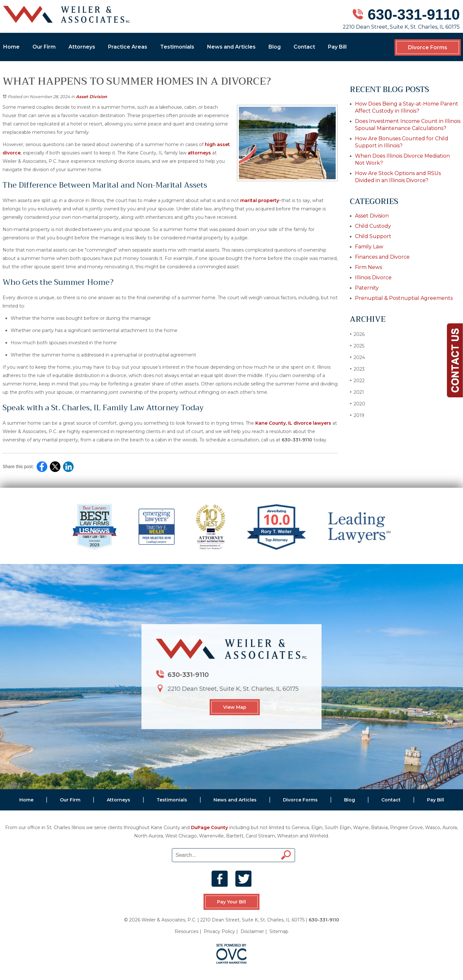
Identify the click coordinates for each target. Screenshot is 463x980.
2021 (357, 392)
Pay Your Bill (232, 902)
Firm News (368, 267)
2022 (357, 380)
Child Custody (373, 226)
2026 (357, 334)
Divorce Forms (428, 47)
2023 (357, 369)
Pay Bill (337, 47)
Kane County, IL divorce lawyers (293, 423)
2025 (357, 346)
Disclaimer (252, 931)
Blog (275, 47)
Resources (186, 931)
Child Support (373, 236)
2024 (357, 357)
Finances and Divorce (382, 257)
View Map (235, 707)
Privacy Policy (219, 931)
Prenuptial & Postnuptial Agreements (404, 298)
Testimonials (177, 47)
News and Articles (231, 47)
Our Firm (44, 47)
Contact (304, 47)
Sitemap (279, 931)
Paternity (367, 288)
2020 (358, 404)
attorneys (199, 153)
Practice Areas (128, 47)
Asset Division (91, 97)
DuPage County (209, 827)
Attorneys (82, 47)
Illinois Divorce (373, 277)
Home (11, 47)
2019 (357, 415)
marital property (260, 200)
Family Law (369, 247)
